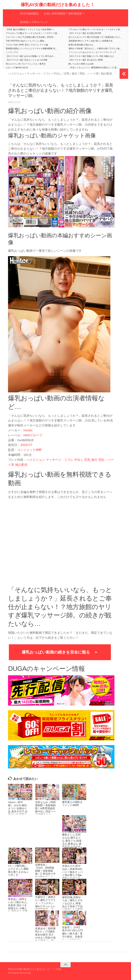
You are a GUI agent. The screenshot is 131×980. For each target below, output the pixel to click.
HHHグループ (33, 435)
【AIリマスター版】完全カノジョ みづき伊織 (27, 60)
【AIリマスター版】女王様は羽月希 (85, 33)
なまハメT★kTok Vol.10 (17, 68)
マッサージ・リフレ (39, 74)
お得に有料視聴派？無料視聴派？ (64, 14)
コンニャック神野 (30, 450)
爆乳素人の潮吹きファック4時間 (72, 804)
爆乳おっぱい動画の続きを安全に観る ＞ (60, 652)
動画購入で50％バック (34, 22)
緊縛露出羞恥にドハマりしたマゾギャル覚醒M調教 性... (31, 49)
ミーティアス (12, 52)
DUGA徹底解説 (30, 14)
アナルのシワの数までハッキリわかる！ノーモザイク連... (95, 29)
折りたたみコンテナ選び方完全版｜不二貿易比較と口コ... (95, 37)
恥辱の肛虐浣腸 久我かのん (81, 45)
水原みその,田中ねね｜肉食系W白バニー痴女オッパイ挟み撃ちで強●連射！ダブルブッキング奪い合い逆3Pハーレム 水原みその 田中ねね (72, 877)
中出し (58, 74)
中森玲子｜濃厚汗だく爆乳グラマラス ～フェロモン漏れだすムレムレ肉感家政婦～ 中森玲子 (45, 905)
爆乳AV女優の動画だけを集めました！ (58, 5)
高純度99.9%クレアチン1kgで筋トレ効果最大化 (90, 41)
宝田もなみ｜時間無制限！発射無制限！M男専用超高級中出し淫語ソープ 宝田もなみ (45, 808)
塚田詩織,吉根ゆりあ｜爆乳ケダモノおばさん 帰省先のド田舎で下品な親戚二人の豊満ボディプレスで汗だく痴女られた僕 (72, 906)
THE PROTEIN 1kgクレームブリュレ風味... (26, 41)
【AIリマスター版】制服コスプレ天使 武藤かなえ (91, 56)
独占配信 (106, 74)
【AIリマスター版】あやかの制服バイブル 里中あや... (30, 56)
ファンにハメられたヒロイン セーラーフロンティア (92, 52)
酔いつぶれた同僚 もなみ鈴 (81, 64)
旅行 (75, 74)
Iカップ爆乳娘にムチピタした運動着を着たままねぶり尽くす (18, 870)
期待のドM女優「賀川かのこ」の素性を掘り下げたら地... (95, 49)
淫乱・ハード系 (89, 74)
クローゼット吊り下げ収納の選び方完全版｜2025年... (30, 37)
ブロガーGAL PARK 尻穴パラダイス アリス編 (27, 45)
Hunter (28, 430)
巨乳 (67, 74)
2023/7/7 (26, 445)
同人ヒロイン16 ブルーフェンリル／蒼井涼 (26, 64)
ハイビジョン (16, 74)
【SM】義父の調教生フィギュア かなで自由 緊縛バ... (30, 29)
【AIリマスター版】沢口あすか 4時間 (86, 60)
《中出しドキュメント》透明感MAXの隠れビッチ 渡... (93, 68)
